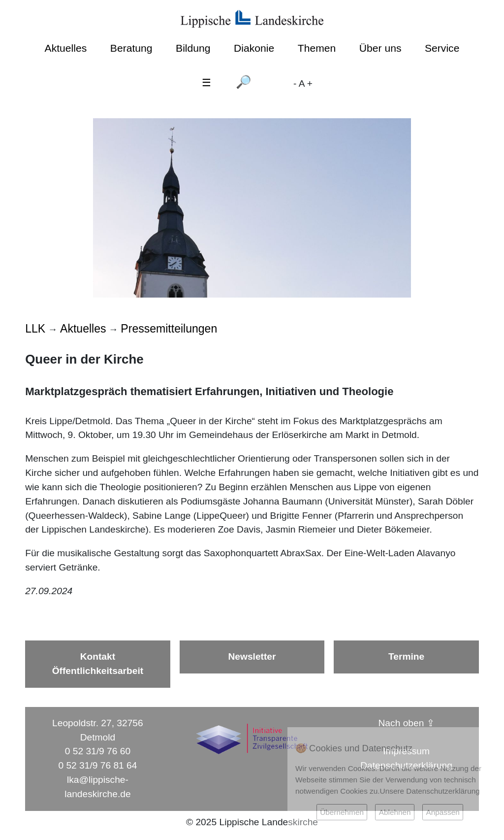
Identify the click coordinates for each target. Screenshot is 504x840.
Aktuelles (66, 48)
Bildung (193, 48)
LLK (35, 329)
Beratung (131, 48)
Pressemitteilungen (169, 329)
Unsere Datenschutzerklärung (430, 791)
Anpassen (442, 812)
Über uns (380, 48)
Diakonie (254, 48)
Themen (317, 48)
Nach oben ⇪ (407, 723)
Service (442, 48)
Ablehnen (395, 812)
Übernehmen (342, 812)
